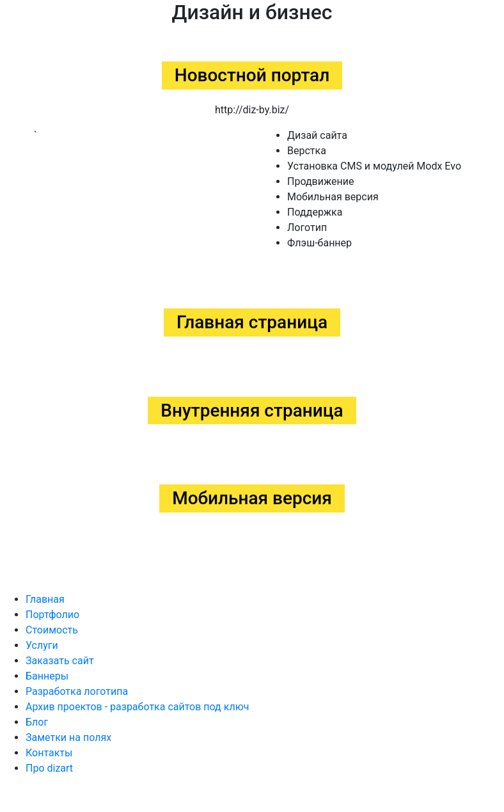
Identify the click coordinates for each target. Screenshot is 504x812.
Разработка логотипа (77, 691)
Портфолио (52, 615)
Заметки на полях (68, 737)
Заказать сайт (60, 661)
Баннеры (47, 676)
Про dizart (49, 768)
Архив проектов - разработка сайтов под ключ (137, 707)
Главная (45, 599)
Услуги (42, 645)
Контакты (49, 753)
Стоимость (52, 630)
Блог (37, 722)
